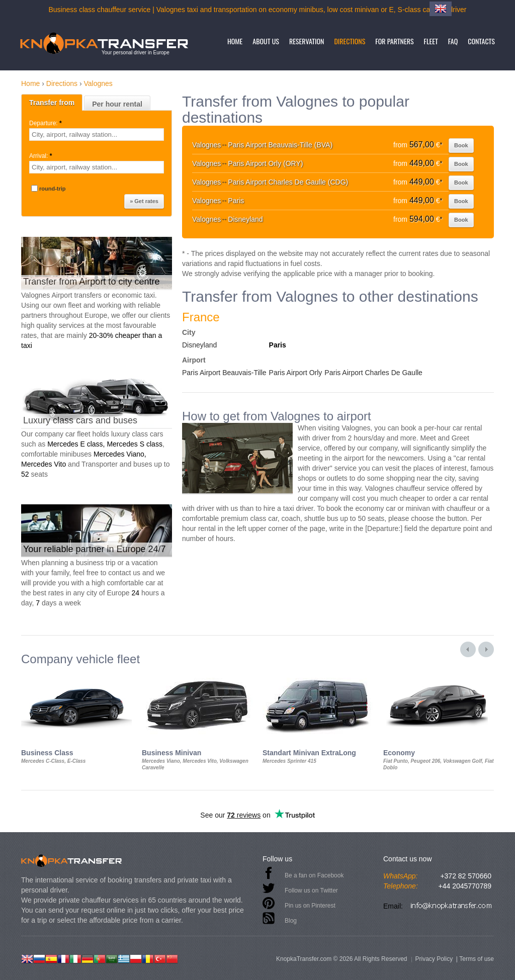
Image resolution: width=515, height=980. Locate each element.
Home (235, 41)
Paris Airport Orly (296, 373)
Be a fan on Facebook (314, 875)
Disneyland (199, 345)
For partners (394, 41)
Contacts (481, 41)
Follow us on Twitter (311, 890)
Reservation (307, 41)
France (201, 317)
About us (266, 41)
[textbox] (97, 135)
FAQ (453, 41)
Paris (278, 345)
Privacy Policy (434, 959)
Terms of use (477, 959)
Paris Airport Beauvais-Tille (224, 373)
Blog (291, 921)
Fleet (431, 41)
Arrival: (41, 156)
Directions (350, 41)
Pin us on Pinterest (310, 906)
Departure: (46, 123)
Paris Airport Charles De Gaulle (373, 373)
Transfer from (52, 103)
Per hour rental (117, 104)
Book (461, 145)
